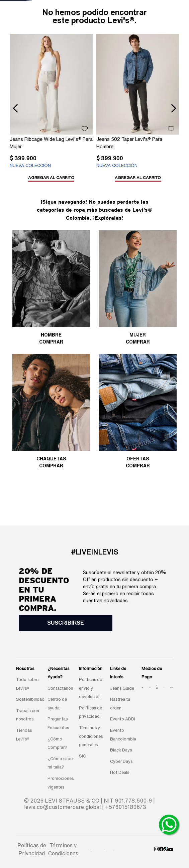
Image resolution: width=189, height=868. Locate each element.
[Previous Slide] (60, 10)
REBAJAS (132, 26)
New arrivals (57, 26)
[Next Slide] (118, 10)
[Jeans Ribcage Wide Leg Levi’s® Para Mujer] (25, 118)
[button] (33, 161)
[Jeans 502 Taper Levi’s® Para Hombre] (60, 118)
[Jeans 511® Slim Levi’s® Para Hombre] (129, 118)
